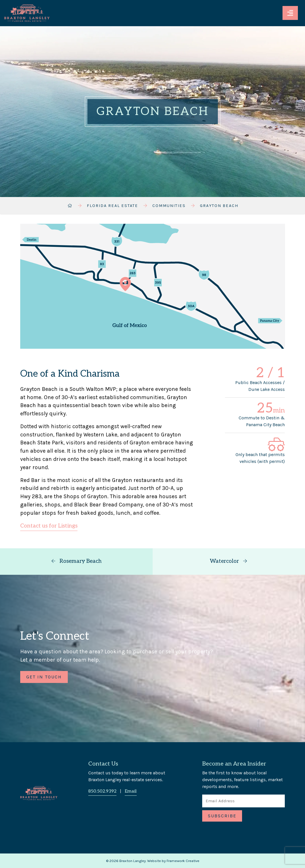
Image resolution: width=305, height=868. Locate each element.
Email (131, 791)
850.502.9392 (102, 791)
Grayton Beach (219, 206)
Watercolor (229, 561)
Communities (169, 206)
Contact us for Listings (49, 526)
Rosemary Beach (76, 561)
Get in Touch (44, 677)
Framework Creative (183, 861)
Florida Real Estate (112, 206)
